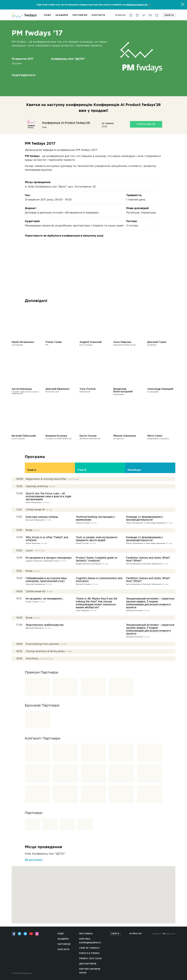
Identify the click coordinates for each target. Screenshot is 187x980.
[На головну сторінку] (24, 15)
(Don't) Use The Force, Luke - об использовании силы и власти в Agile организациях (49, 496)
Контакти (98, 15)
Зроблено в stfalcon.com (164, 934)
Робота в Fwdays (89, 953)
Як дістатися (34, 860)
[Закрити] (183, 4)
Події (47, 15)
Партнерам (80, 15)
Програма (17, 64)
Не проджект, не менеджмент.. (45, 599)
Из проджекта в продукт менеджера (49, 558)
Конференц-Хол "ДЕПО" (68, 59)
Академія (62, 15)
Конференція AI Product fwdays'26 (66, 123)
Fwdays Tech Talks (91, 958)
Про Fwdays (86, 934)
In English (120, 15)
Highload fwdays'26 (137, 5)
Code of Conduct (90, 948)
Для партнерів (88, 964)
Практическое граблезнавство (45, 625)
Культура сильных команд (42, 517)
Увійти (169, 15)
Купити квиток (146, 124)
